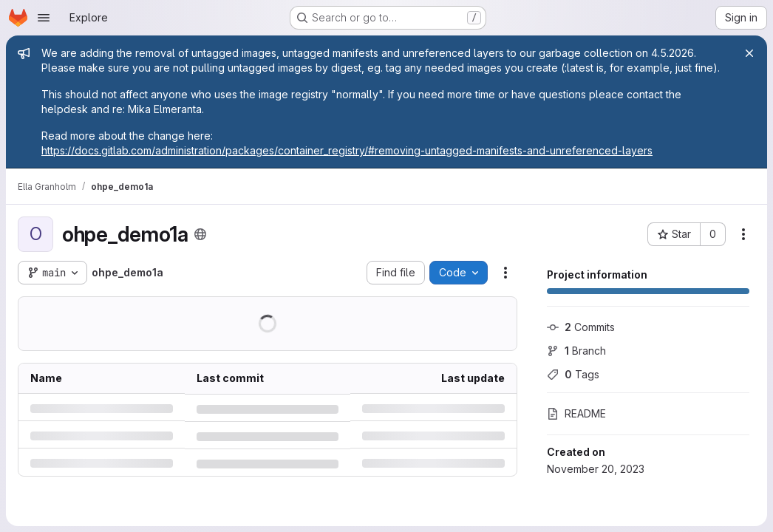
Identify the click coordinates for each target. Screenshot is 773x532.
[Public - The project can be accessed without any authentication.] (200, 234)
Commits (581, 327)
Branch (576, 351)
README (576, 413)
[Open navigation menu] (44, 18)
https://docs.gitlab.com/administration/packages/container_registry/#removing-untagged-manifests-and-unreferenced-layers (347, 150)
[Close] (749, 53)
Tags (573, 374)
